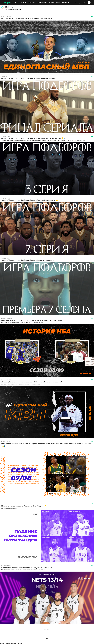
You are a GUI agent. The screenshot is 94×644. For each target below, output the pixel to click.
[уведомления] (80, 3)
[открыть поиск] (75, 3)
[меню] (16, 3)
